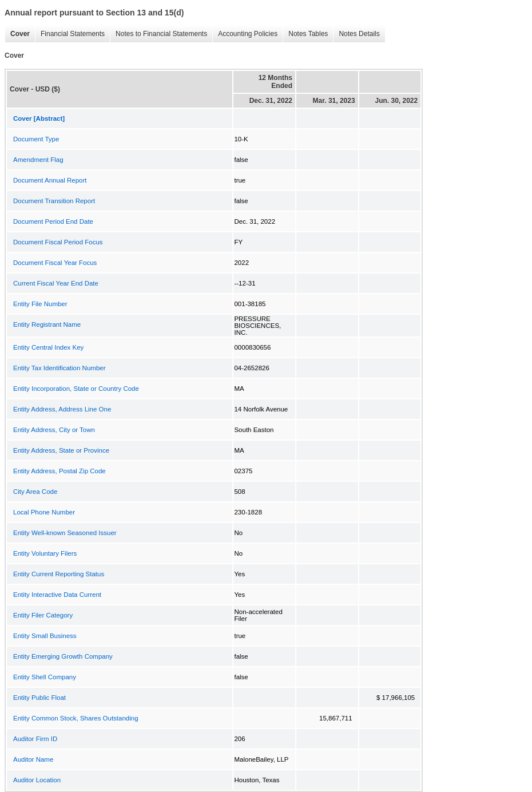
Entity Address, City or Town (54, 430)
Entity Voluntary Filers (45, 553)
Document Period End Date (53, 221)
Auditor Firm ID (35, 739)
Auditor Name (33, 759)
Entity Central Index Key (48, 347)
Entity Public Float (39, 698)
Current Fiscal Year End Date (56, 283)
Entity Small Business (45, 636)
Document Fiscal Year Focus (55, 263)
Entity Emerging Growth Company (63, 656)
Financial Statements (70, 34)
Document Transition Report (54, 201)
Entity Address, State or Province (61, 450)
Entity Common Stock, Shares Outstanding (76, 718)
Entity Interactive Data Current (57, 595)
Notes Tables (305, 34)
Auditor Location (37, 780)
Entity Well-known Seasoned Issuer (65, 533)
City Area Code (35, 492)
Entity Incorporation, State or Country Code (76, 389)
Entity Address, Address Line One (62, 409)
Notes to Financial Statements (158, 34)
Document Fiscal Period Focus (58, 242)
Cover (17, 34)
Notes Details (356, 34)
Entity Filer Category (43, 615)
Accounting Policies (245, 34)
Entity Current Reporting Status (59, 574)
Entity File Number (40, 304)
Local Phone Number (44, 512)
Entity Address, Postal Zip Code (59, 471)
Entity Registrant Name (47, 324)
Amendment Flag (38, 160)
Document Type (36, 139)
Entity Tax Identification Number (59, 368)
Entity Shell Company (45, 677)
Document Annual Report (50, 180)
